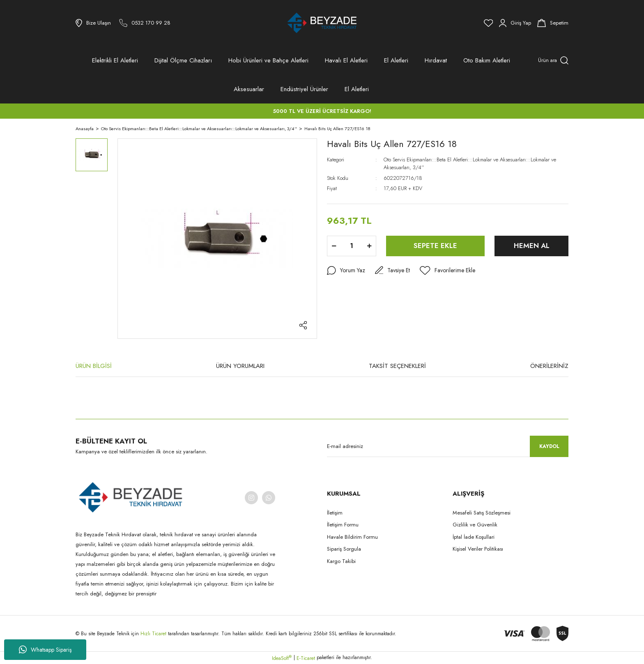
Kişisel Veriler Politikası (478, 549)
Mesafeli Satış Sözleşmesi (482, 513)
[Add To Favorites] (447, 271)
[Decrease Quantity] (334, 246)
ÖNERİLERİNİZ (549, 366)
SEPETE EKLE (435, 246)
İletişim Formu (343, 525)
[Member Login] (515, 23)
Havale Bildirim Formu (352, 537)
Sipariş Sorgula (344, 549)
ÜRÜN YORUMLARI (240, 366)
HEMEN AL (532, 246)
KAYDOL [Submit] (549, 446)
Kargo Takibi (341, 561)
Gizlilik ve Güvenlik (475, 525)
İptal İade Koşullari (474, 537)
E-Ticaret (306, 658)
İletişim (335, 513)
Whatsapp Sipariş (45, 650)
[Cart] (553, 23)
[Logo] (322, 23)
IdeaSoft (282, 658)
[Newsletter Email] (448, 446)
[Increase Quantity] (369, 246)
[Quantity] (352, 246)
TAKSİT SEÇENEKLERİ (397, 366)
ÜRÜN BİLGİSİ (94, 366)
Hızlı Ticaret (154, 634)
